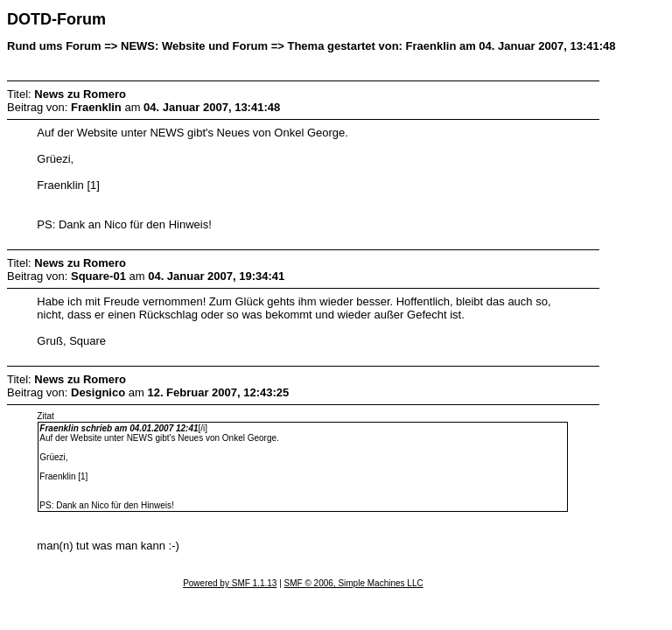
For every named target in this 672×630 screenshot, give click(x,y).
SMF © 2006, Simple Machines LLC (354, 583)
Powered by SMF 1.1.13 (230, 583)
